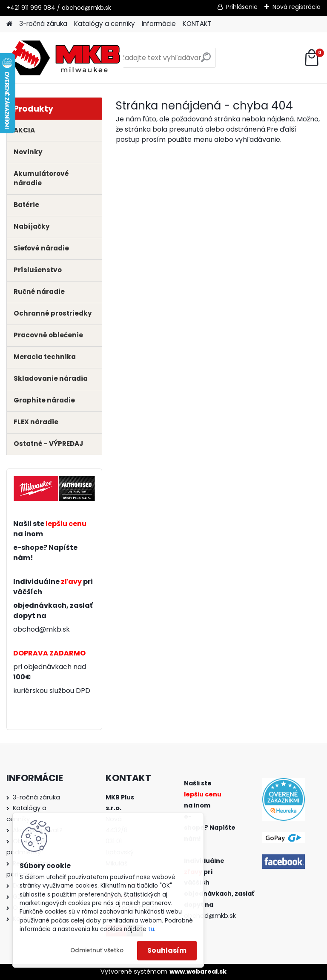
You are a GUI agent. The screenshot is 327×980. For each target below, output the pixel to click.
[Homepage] (9, 24)
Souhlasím (167, 950)
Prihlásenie (242, 7)
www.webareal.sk (198, 971)
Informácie (159, 24)
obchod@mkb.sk (42, 629)
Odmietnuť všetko (97, 950)
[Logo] (65, 58)
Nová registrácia (297, 7)
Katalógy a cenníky (105, 24)
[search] (206, 61)
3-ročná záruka (43, 24)
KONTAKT (197, 24)
